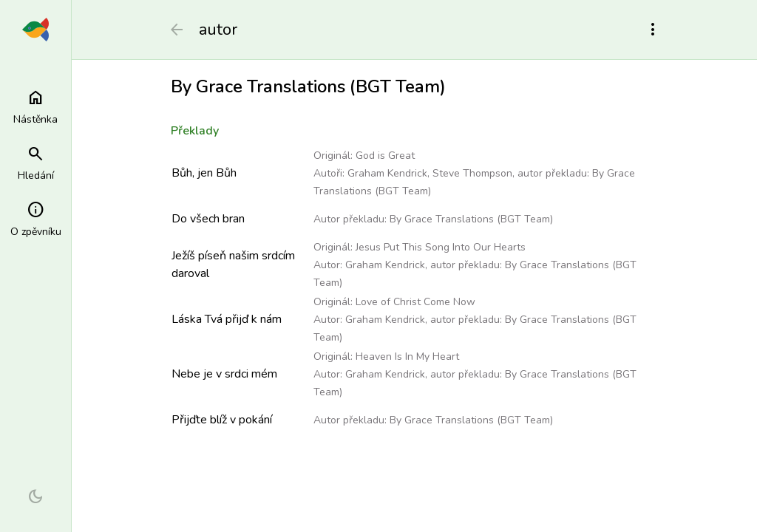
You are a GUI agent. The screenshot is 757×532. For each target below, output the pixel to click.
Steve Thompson (472, 173)
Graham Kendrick (387, 173)
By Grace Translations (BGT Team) (471, 219)
